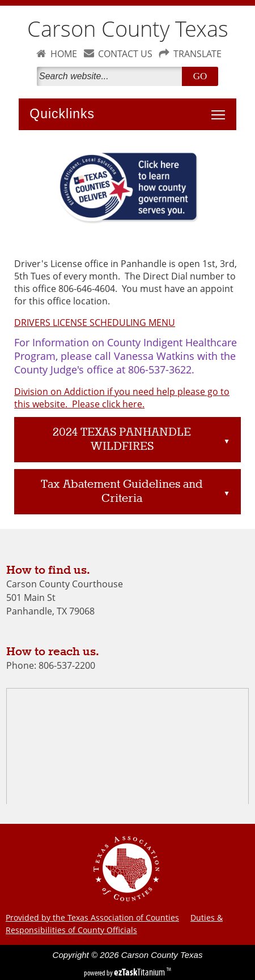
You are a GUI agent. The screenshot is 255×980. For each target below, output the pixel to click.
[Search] (112, 76)
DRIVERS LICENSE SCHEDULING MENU (95, 323)
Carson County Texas (128, 29)
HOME (64, 54)
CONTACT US (125, 54)
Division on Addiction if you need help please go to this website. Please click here (122, 398)
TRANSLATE (197, 54)
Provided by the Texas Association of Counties (92, 917)
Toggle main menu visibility (221, 109)
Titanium (140, 972)
